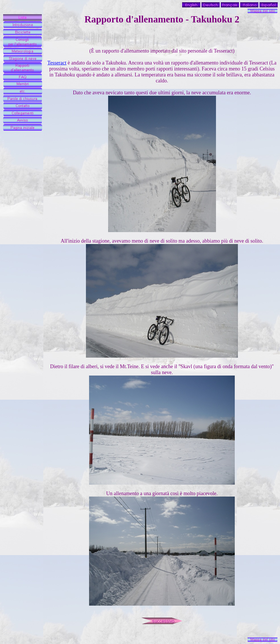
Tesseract (57, 63)
